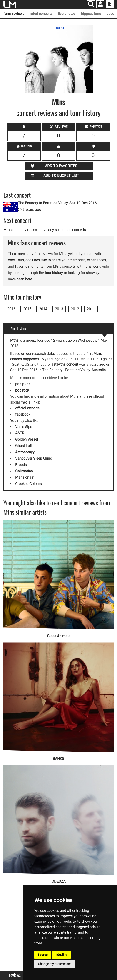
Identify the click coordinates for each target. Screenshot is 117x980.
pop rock (22, 390)
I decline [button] (61, 955)
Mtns (58, 102)
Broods (21, 465)
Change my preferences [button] (55, 964)
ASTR (20, 433)
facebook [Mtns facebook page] (23, 414)
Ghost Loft (24, 446)
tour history (54, 273)
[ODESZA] (58, 817)
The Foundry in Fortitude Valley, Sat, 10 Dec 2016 (57, 203)
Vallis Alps (24, 427)
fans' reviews (14, 14)
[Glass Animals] (58, 575)
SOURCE (60, 28)
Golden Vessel (27, 439)
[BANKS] (58, 694)
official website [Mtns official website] (27, 408)
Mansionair (24, 477)
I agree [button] (43, 955)
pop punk (23, 384)
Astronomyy (25, 452)
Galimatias (24, 471)
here (29, 279)
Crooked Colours (28, 484)
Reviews (15, 975)
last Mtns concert (64, 364)
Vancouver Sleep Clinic (34, 458)
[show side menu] (110, 4)
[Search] (91, 4)
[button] (100, 5)
